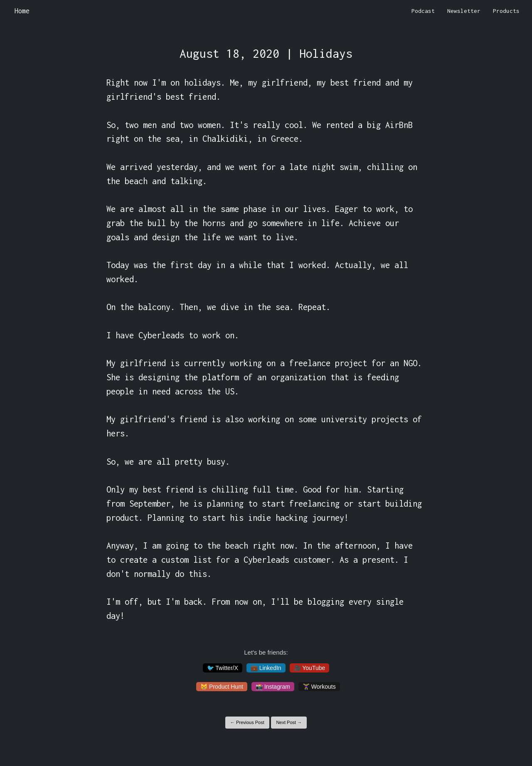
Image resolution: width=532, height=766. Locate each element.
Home (22, 11)
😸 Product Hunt (222, 687)
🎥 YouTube (310, 668)
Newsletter (464, 11)
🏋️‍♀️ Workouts (319, 687)
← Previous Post (247, 722)
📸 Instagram (273, 687)
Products (506, 11)
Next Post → (289, 722)
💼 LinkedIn (266, 668)
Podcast (423, 11)
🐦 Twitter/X (223, 668)
